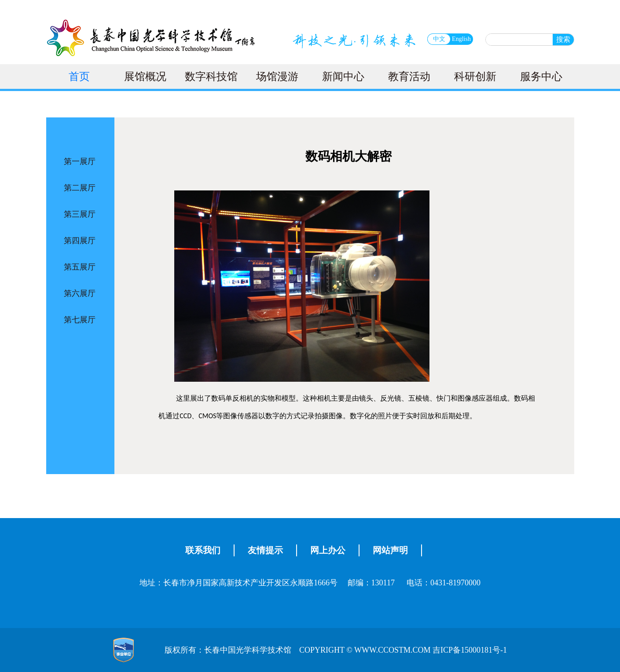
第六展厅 (80, 293)
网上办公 (328, 550)
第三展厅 (80, 214)
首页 (79, 77)
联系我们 (203, 550)
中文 (439, 39)
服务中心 (541, 77)
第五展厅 (80, 267)
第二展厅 (80, 188)
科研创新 (475, 77)
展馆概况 (145, 77)
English (461, 39)
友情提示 (265, 550)
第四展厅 (80, 241)
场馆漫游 (277, 77)
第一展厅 (80, 161)
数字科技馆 (211, 77)
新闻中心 (343, 77)
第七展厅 (80, 320)
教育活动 (409, 77)
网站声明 (390, 550)
